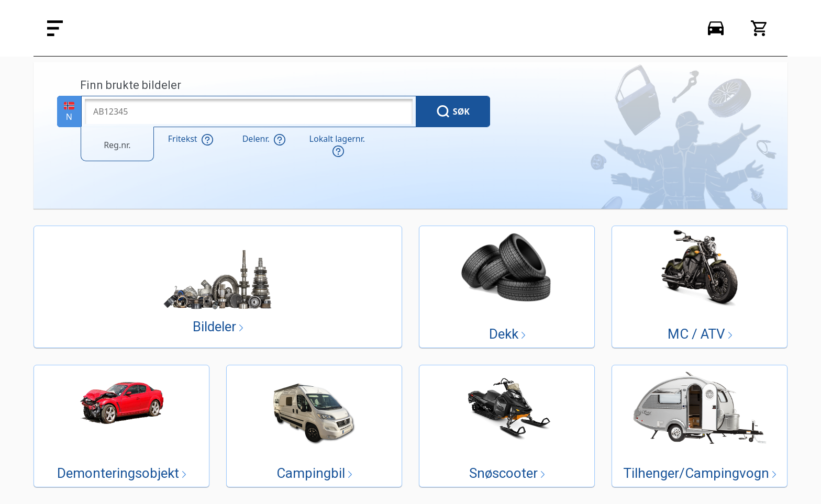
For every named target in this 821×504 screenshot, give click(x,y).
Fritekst (191, 139)
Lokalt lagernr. (337, 145)
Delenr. (264, 139)
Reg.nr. (117, 145)
